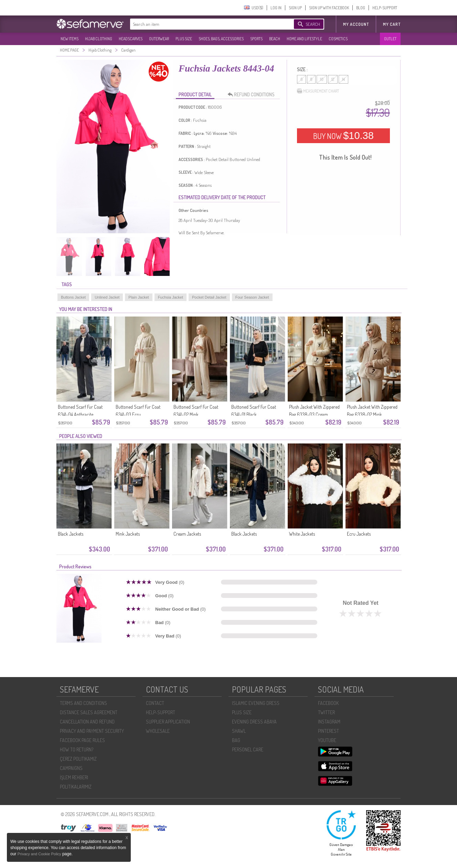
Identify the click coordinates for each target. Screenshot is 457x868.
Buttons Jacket (73, 297)
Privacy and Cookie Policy (40, 854)
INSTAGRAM (329, 722)
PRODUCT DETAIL (195, 94)
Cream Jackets (187, 534)
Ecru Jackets (359, 534)
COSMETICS (338, 39)
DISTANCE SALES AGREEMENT (89, 712)
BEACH (275, 39)
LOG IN (276, 8)
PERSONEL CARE (248, 749)
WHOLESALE (158, 731)
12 (333, 79)
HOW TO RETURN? (77, 749)
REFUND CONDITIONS (253, 95)
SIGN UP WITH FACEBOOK (329, 8)
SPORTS (256, 39)
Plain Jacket (139, 297)
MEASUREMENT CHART (318, 91)
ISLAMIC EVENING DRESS (256, 703)
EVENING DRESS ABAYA (254, 722)
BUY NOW (343, 136)
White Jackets (302, 534)
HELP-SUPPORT (385, 8)
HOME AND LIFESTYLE (304, 39)
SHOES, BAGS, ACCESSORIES (221, 39)
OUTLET (390, 39)
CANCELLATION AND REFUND (87, 722)
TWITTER (326, 712)
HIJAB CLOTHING (99, 39)
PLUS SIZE (184, 39)
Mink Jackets (128, 534)
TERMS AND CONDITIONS (83, 703)
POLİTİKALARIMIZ (76, 787)
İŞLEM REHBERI (74, 777)
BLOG (361, 8)
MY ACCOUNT (356, 24)
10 (322, 79)
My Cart (392, 24)
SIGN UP (295, 8)
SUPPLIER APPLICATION (168, 722)
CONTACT (155, 703)
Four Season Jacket (252, 297)
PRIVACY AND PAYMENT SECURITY (92, 731)
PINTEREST (328, 731)
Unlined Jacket (107, 297)
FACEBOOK (328, 703)
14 (343, 79)
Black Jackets (71, 534)
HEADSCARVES (131, 39)
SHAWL (239, 731)
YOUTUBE (327, 740)
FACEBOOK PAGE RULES (82, 740)
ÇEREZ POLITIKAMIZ (78, 759)
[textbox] (205, 24)
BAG (236, 740)
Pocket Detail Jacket (209, 297)
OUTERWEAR (159, 39)
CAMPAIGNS (71, 768)
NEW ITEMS (70, 39)
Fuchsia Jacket (171, 297)
